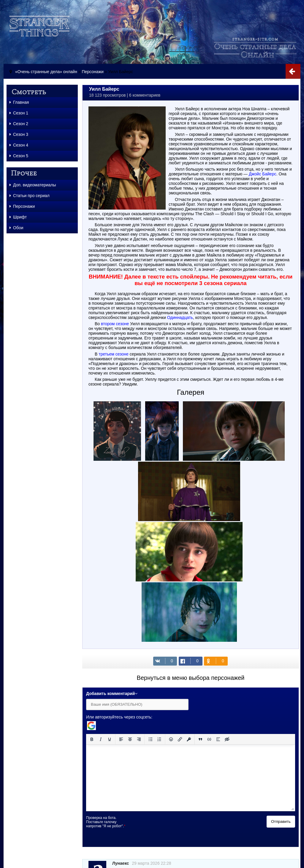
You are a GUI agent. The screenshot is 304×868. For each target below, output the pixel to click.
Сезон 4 (19, 145)
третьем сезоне (114, 354)
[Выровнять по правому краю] (139, 739)
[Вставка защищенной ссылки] (189, 739)
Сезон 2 (19, 124)
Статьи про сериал (30, 196)
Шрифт (18, 217)
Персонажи (92, 72)
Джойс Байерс (263, 174)
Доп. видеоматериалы (33, 185)
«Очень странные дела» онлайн (46, 72)
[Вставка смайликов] (171, 739)
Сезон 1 (19, 113)
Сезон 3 (19, 134)
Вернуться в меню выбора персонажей (191, 678)
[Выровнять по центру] (130, 739)
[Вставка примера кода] (209, 739)
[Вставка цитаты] (200, 739)
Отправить (281, 821)
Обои (16, 228)
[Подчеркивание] (110, 739)
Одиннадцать (180, 317)
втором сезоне (115, 324)
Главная (19, 102)
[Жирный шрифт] (92, 739)
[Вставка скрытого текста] (227, 739)
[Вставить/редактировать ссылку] (180, 739)
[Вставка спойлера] (218, 739)
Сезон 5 (19, 156)
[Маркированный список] (151, 739)
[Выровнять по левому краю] (121, 739)
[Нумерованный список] (159, 739)
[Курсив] (101, 739)
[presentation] (179, 827)
